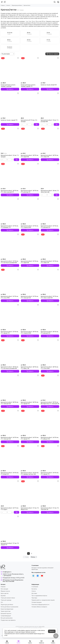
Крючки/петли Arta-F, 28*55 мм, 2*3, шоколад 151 (30, 191)
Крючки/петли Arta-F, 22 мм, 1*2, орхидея (10, 156)
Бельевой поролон (6, 614)
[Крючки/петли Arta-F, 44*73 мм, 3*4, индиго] (10, 492)
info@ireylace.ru (7, 572)
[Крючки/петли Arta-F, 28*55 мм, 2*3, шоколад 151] (30, 175)
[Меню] (2, 2)
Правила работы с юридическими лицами (43, 600)
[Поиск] (55, 2)
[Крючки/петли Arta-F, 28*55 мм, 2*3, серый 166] (30, 140)
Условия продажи (37, 602)
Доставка (34, 593)
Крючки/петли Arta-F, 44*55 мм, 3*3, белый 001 (10, 473)
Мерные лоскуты (5, 591)
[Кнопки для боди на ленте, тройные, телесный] (10, 69)
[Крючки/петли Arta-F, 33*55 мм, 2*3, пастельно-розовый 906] (10, 245)
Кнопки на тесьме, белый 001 (49, 85)
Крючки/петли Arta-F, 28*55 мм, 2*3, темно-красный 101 (10, 191)
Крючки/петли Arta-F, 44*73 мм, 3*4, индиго (10, 509)
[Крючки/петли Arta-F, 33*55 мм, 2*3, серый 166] (30, 245)
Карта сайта (42, 627)
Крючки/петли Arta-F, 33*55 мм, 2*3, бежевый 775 (10, 227)
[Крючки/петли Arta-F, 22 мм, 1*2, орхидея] (10, 140)
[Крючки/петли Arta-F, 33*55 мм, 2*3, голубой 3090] (30, 210)
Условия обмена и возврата (39, 607)
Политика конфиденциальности (40, 605)
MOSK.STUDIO (27, 628)
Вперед (34, 557)
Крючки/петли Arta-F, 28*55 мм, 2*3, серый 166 (30, 156)
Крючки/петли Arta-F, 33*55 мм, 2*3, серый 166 (30, 262)
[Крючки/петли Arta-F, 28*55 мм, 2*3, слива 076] (50, 140)
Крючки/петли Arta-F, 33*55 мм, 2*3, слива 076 (50, 262)
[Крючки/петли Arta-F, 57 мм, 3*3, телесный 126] (50, 492)
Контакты (34, 589)
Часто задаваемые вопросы (39, 596)
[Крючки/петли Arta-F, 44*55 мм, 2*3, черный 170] (30, 422)
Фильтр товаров (52, 54)
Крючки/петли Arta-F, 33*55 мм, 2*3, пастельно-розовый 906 (10, 262)
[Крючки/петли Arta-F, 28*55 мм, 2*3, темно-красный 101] (10, 175)
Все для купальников (7, 618)
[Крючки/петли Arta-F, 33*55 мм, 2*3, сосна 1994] (10, 281)
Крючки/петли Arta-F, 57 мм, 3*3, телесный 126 (50, 509)
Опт (2, 602)
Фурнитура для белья (17, 5)
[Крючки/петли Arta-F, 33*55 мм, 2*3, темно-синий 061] (50, 281)
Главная (3, 5)
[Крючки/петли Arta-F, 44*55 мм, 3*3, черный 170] (50, 457)
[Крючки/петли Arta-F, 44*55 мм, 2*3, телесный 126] (10, 422)
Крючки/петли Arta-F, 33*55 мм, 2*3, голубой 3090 (30, 227)
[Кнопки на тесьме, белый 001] (50, 69)
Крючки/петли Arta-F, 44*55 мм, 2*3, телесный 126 (10, 438)
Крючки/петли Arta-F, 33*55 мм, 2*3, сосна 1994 (10, 297)
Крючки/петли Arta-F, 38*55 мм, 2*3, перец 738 (30, 368)
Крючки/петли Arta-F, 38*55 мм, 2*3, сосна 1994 (50, 368)
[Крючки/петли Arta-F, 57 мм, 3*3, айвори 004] (30, 492)
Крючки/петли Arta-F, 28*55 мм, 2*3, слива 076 (50, 156)
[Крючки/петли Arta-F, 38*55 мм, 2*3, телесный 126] (10, 386)
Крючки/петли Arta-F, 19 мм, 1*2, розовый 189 (50, 121)
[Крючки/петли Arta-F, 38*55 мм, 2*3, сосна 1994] (50, 351)
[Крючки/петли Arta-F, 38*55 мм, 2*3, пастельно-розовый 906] (10, 351)
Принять (52, 631)
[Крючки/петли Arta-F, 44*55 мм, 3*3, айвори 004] (50, 422)
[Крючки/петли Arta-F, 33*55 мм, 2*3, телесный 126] (30, 281)
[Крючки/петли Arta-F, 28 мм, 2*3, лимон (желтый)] (50, 175)
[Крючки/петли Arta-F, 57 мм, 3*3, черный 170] (10, 528)
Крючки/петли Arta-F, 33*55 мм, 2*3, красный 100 (50, 227)
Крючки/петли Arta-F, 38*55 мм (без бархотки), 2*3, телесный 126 (50, 403)
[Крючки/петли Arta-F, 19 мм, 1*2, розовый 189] (50, 104)
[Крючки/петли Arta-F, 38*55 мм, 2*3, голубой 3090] (30, 316)
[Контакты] (58, 2)
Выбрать (10, 89)
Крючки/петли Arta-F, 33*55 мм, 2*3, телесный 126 (30, 297)
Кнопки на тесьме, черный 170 (9, 120)
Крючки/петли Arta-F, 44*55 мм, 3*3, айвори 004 (50, 438)
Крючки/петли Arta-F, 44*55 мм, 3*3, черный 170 (50, 473)
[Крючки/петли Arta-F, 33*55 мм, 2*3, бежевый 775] (10, 210)
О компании (35, 587)
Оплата (34, 591)
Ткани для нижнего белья (8, 598)
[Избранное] (18, 58)
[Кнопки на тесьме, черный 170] (10, 104)
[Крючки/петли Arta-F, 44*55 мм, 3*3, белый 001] (10, 457)
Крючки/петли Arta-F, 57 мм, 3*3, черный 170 (10, 544)
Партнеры (34, 598)
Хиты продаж (4, 589)
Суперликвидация (6, 616)
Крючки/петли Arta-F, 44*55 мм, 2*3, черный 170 (30, 438)
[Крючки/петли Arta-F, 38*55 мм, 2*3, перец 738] (30, 351)
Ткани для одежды (6, 600)
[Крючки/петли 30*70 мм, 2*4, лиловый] (30, 104)
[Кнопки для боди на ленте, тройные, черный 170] (30, 69)
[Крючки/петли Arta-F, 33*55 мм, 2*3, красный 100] (50, 210)
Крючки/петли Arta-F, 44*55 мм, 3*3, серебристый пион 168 (30, 473)
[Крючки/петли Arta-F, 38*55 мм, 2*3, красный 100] (50, 316)
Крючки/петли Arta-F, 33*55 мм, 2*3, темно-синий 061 (50, 297)
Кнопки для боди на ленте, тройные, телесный (8, 86)
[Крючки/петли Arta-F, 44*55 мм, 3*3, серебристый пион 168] (30, 457)
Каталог (8, 5)
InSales (40, 628)
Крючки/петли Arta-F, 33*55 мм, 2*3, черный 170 (10, 332)
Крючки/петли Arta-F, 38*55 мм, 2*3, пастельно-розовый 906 (10, 368)
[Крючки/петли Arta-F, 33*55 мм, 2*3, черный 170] (10, 316)
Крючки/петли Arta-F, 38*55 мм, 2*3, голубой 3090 (30, 332)
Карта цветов (5, 593)
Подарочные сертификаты (8, 620)
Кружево (3, 596)
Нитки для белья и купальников (9, 607)
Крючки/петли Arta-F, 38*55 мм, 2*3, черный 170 (30, 403)
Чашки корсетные (6, 611)
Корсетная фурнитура (7, 609)
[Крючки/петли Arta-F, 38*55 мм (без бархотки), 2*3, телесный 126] (50, 386)
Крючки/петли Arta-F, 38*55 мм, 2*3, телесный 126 (10, 403)
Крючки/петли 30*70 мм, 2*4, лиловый (29, 121)
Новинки (3, 587)
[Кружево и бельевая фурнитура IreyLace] (5, 2)
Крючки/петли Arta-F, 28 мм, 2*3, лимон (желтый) (50, 191)
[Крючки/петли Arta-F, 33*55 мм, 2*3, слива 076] (50, 245)
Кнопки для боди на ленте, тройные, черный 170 (28, 86)
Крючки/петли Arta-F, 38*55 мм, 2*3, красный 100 (50, 332)
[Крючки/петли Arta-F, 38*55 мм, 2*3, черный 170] (30, 386)
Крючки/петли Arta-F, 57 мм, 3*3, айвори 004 (30, 509)
